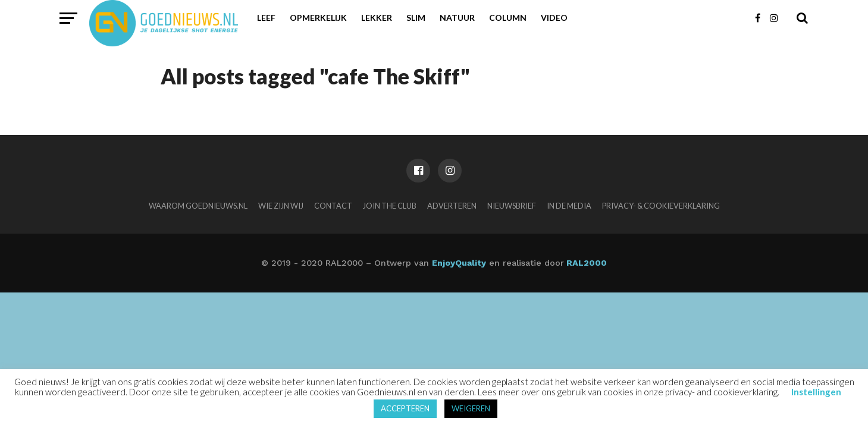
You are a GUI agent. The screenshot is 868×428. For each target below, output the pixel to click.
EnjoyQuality (459, 263)
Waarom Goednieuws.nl (198, 206)
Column (508, 18)
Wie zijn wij (281, 206)
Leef (266, 18)
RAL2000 (585, 263)
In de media (569, 206)
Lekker (377, 18)
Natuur (457, 18)
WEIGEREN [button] (471, 408)
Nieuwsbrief (512, 206)
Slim (416, 18)
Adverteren (452, 206)
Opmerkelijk (318, 18)
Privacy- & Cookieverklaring (661, 206)
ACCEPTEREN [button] (405, 408)
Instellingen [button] (816, 392)
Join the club (390, 206)
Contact (333, 206)
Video (554, 18)
